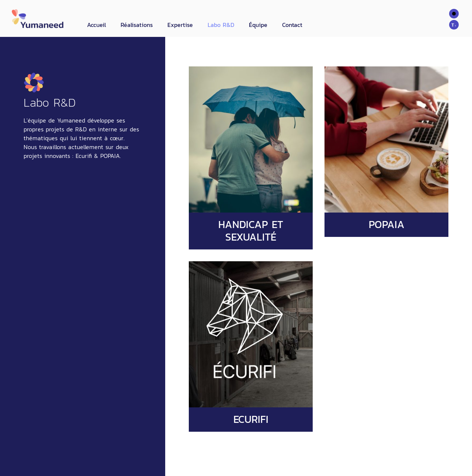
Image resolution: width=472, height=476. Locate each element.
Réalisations (137, 25)
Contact (292, 25)
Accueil (96, 25)
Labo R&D (221, 25)
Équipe (258, 25)
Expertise (180, 25)
